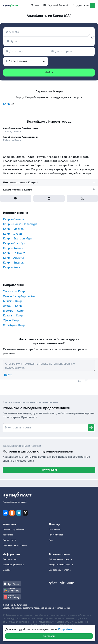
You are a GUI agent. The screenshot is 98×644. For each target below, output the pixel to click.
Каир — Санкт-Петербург (20, 224)
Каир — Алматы (13, 258)
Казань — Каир (13, 316)
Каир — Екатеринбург (18, 239)
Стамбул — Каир (14, 325)
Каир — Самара (13, 219)
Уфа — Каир (11, 320)
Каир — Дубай (12, 234)
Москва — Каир (13, 311)
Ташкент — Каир (14, 292)
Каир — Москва (13, 229)
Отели (35, 5)
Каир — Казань (13, 248)
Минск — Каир (12, 301)
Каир (6, 104)
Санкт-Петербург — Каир (20, 296)
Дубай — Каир (12, 306)
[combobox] (49, 32)
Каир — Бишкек (13, 263)
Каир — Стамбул (14, 243)
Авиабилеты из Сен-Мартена (20, 128)
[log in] (93, 5)
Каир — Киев (11, 267)
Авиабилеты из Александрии (20, 137)
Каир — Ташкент (14, 253)
